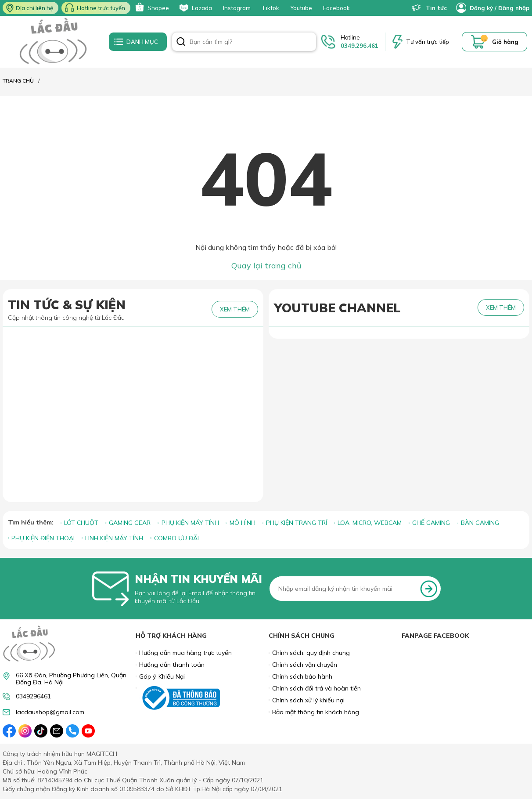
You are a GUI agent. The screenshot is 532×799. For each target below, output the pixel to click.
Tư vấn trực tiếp (428, 42)
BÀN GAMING (480, 523)
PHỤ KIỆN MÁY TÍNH (190, 523)
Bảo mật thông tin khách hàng (316, 712)
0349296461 (33, 696)
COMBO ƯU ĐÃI (176, 538)
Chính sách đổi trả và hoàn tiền (316, 688)
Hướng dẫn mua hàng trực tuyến (185, 653)
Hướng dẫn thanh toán (172, 665)
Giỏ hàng (505, 42)
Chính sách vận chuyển (305, 665)
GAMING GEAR (130, 523)
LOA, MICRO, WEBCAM (370, 523)
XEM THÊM (235, 309)
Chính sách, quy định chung (311, 653)
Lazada (195, 8)
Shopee (151, 8)
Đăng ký (481, 8)
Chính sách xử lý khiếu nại (308, 700)
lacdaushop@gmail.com (50, 712)
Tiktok (270, 8)
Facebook (336, 8)
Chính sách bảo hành (302, 676)
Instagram (237, 8)
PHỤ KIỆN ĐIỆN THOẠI (43, 538)
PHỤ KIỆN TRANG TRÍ (297, 523)
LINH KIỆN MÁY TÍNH (114, 538)
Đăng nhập (514, 8)
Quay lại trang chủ (266, 266)
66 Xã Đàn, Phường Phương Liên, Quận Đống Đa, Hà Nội (71, 679)
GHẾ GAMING (431, 523)
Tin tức (429, 8)
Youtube (301, 8)
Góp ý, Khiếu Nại (162, 676)
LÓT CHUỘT (81, 523)
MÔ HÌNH (243, 523)
